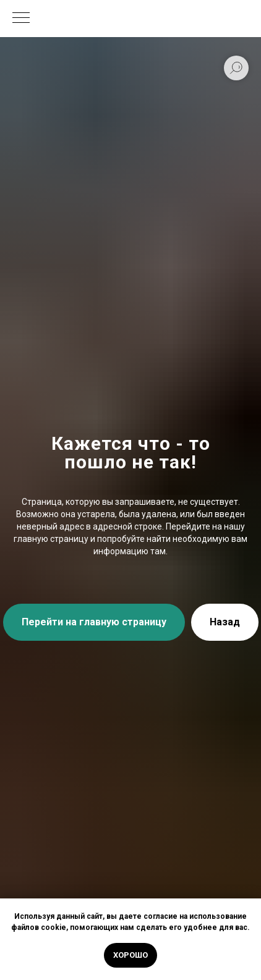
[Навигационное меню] (21, 19)
